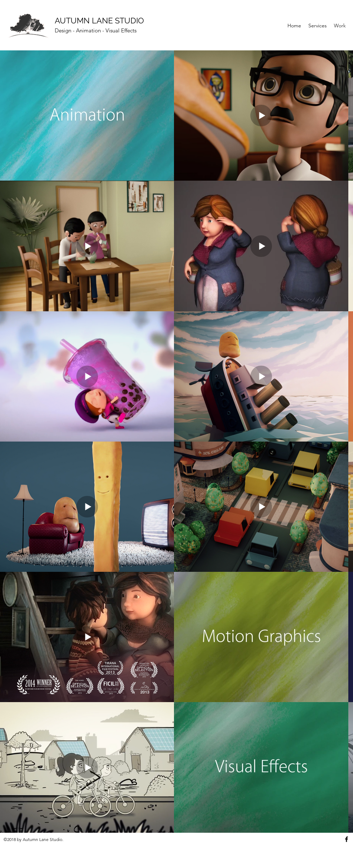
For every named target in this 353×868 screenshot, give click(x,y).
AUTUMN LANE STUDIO (99, 21)
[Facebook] (347, 839)
